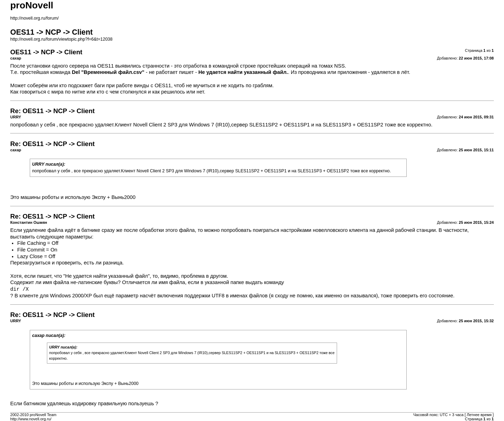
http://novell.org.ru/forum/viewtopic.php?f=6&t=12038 (61, 39)
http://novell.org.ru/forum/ (34, 18)
